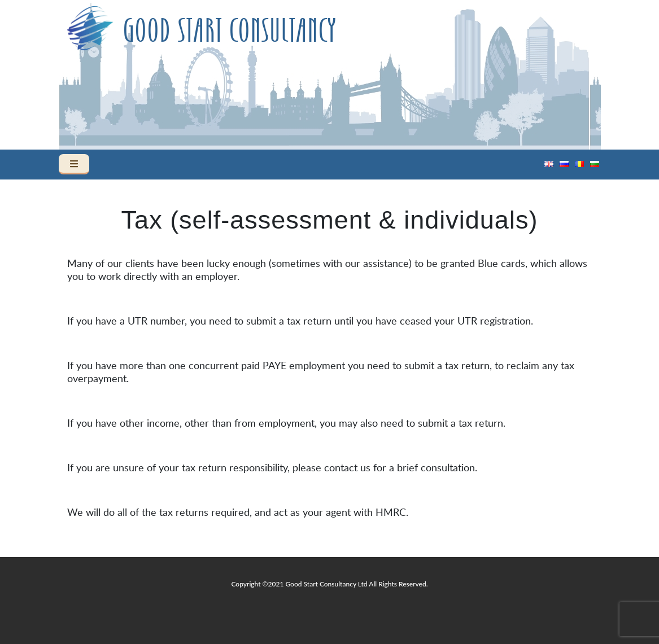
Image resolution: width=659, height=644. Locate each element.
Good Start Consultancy (229, 32)
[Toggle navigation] (74, 164)
